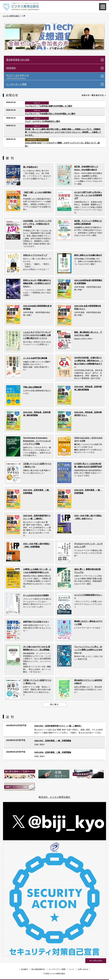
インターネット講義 (16, 84)
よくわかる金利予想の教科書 (35, 358)
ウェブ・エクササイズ (56, 77)
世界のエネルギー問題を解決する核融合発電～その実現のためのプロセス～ (37, 283)
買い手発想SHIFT (30, 167)
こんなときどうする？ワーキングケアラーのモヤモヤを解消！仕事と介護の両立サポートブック (37, 335)
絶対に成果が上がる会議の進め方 (88, 255)
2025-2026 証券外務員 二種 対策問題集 (53, 752)
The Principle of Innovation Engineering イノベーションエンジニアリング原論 (37, 441)
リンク (72, 969)
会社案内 (24, 969)
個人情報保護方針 (38, 969)
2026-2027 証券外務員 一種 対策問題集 (53, 741)
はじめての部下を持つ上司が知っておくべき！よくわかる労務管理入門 (88, 195)
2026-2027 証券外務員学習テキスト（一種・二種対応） (58, 726)
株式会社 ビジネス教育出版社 (54, 797)
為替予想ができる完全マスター (36, 622)
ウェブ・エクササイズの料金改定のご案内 (43, 121)
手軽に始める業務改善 (32, 387)
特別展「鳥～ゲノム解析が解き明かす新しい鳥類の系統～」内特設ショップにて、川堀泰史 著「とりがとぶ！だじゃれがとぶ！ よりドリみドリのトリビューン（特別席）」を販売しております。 (63, 132)
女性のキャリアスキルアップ (35, 255)
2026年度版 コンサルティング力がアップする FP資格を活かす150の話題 (37, 224)
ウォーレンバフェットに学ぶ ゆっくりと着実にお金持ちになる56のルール (88, 650)
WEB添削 (11, 68)
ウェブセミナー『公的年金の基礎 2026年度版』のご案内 (49, 106)
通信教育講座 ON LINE (18, 60)
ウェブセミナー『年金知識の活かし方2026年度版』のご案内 (50, 114)
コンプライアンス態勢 (57, 969)
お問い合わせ (83, 969)
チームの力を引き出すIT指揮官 (36, 595)
